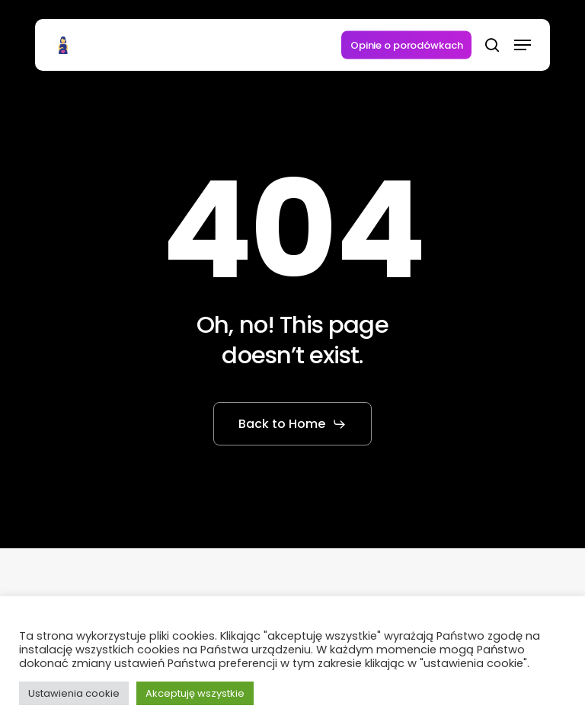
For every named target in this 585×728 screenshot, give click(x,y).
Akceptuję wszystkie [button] (195, 693)
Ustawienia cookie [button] (74, 693)
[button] (523, 45)
